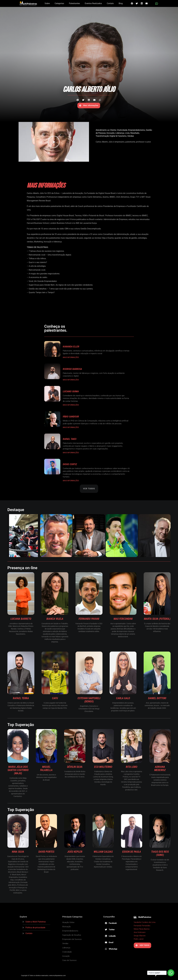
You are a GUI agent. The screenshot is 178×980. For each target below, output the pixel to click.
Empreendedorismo (137, 130)
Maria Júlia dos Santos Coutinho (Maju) (18, 770)
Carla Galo (123, 698)
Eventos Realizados (93, 3)
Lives (127, 133)
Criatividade (122, 130)
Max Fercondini (123, 619)
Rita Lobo (132, 767)
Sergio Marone (140, 936)
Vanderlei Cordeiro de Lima (145, 922)
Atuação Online (68, 922)
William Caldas (103, 852)
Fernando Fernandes (142, 926)
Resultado (135, 133)
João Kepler (75, 852)
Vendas (131, 136)
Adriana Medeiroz (160, 768)
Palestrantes (74, 3)
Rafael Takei (70, 439)
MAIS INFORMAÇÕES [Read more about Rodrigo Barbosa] (71, 380)
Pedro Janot (139, 939)
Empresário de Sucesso (72, 939)
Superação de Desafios (72, 935)
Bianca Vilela (55, 619)
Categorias (59, 3)
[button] (132, 3)
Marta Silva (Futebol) (157, 619)
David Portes (46, 852)
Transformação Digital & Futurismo (111, 136)
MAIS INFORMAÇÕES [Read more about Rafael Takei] (71, 453)
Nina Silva (18, 852)
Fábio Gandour (71, 417)
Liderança (120, 133)
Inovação (111, 133)
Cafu (55, 698)
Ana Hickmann (140, 932)
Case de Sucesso (69, 960)
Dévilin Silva (75, 767)
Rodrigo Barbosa (72, 369)
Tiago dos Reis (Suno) (160, 853)
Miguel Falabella (46, 768)
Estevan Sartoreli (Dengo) (89, 700)
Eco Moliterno (103, 767)
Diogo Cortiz (70, 464)
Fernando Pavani (89, 619)
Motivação (67, 927)
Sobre (47, 3)
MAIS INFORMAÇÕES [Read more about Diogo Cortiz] (71, 481)
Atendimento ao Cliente (106, 130)
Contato (110, 3)
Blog (121, 3)
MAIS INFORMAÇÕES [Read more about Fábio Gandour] (71, 427)
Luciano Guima (71, 391)
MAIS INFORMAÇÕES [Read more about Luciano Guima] (71, 405)
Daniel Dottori (157, 698)
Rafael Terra (21, 698)
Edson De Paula (132, 852)
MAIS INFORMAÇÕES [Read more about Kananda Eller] (71, 357)
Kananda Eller (71, 347)
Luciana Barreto (21, 619)
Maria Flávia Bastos (142, 929)
